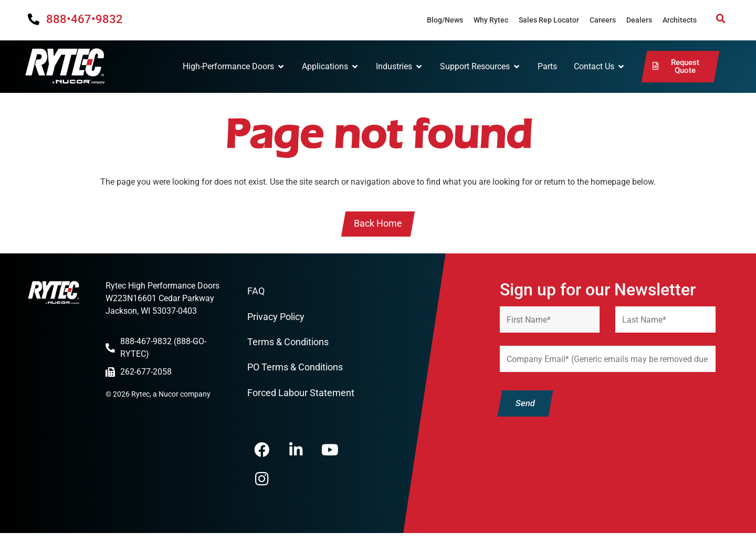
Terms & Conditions (288, 343)
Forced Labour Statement (301, 394)
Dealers (639, 20)
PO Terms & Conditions (295, 369)
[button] (721, 19)
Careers (603, 20)
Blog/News (445, 20)
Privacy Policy (276, 318)
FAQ (256, 292)
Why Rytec (491, 20)
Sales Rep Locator (549, 20)
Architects (680, 20)
